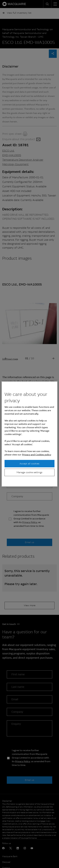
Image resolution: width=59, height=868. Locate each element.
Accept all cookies (29, 463)
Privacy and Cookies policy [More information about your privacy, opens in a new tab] (37, 454)
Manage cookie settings (29, 472)
